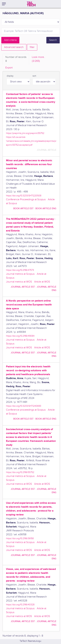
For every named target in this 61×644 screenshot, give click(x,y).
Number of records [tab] (16, 59)
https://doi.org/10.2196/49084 (20, 336)
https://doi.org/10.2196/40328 (20, 605)
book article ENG (46, 208)
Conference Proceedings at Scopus (26, 200)
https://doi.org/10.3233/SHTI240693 (24, 406)
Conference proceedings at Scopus (26, 410)
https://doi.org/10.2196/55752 (20, 472)
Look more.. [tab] (39, 59)
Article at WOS (42, 282)
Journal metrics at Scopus (20, 274)
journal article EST (23, 287)
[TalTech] (31, 4)
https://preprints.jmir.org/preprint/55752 (25, 133)
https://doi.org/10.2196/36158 (20, 538)
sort (34, 76)
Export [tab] (9, 68)
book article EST (23, 208)
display (10, 76)
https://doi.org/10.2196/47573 (20, 270)
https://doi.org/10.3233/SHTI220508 (24, 196)
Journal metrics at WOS (19, 282)
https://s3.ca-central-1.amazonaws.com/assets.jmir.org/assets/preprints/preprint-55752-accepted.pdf (31, 141)
